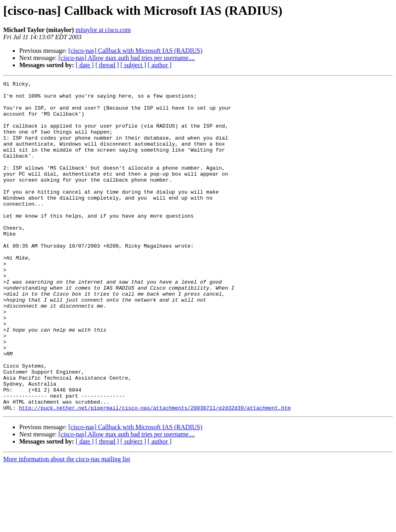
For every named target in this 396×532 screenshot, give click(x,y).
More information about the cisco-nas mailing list (67, 525)
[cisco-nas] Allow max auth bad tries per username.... (127, 58)
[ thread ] (107, 65)
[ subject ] (133, 65)
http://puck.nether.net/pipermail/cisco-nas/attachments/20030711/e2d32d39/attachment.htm (155, 474)
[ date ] (85, 65)
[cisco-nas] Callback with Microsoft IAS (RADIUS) (136, 51)
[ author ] (160, 65)
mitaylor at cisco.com (103, 30)
